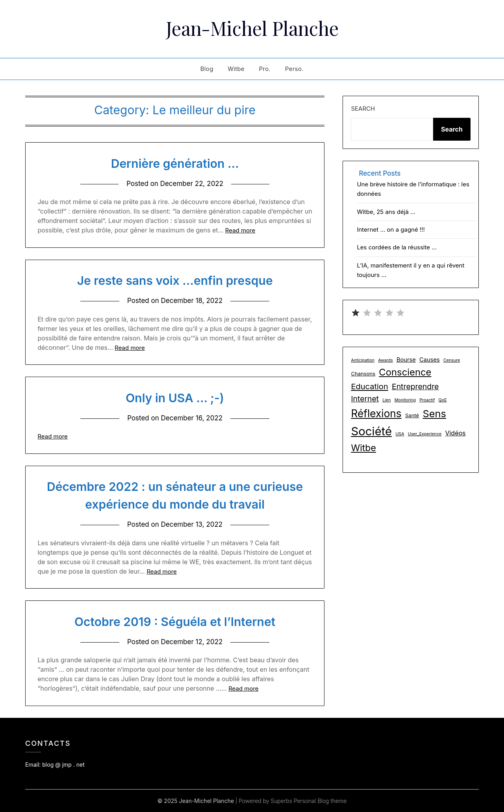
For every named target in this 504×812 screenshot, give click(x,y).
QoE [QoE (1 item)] (443, 400)
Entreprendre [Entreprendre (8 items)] (415, 386)
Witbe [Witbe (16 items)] (363, 448)
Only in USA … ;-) (175, 398)
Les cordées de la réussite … (397, 247)
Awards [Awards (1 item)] (385, 360)
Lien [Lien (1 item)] (386, 400)
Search (363, 109)
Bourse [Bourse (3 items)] (406, 360)
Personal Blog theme (320, 801)
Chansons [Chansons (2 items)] (363, 373)
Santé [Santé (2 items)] (412, 415)
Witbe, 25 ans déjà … (386, 212)
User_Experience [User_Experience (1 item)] (425, 434)
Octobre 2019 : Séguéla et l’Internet (175, 622)
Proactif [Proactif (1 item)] (427, 400)
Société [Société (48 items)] (371, 431)
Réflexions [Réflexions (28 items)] (376, 413)
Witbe (236, 69)
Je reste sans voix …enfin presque (175, 281)
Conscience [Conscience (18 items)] (405, 372)
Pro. (265, 69)
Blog (207, 69)
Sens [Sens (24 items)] (434, 413)
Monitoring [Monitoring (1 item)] (405, 400)
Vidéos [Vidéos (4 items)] (455, 433)
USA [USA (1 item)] (400, 434)
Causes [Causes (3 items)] (430, 360)
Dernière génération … (175, 164)
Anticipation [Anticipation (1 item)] (363, 360)
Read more (240, 230)
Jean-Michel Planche (252, 28)
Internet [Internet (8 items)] (365, 399)
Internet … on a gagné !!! (391, 229)
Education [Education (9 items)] (369, 386)
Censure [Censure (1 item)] (452, 360)
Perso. (294, 69)
